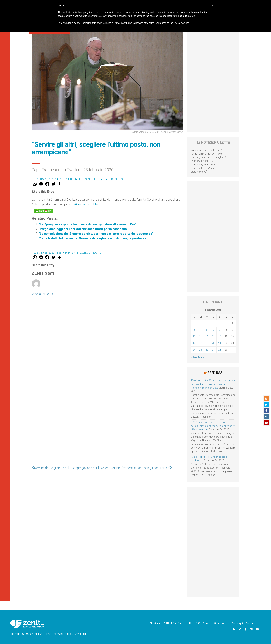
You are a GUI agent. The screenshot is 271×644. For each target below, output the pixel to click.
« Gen (194, 357)
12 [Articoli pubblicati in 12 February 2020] (207, 337)
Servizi (207, 624)
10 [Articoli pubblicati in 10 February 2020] (194, 337)
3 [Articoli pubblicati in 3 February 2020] (194, 330)
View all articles (42, 294)
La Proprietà (193, 624)
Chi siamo (155, 624)
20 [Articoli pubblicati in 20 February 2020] (213, 343)
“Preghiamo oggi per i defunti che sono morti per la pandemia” (83, 229)
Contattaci (252, 624)
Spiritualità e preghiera (107, 179)
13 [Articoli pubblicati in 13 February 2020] (213, 337)
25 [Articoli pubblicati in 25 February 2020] (200, 350)
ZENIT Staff (73, 179)
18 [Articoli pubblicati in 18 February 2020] (200, 343)
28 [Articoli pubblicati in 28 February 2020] (220, 350)
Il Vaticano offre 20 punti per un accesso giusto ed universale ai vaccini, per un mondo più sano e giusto (213, 384)
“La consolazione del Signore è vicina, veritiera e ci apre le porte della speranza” (96, 234)
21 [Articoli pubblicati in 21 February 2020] (220, 343)
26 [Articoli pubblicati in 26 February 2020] (207, 350)
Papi (87, 179)
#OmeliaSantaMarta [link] (88, 204)
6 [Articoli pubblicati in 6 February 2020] (213, 330)
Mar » (201, 357)
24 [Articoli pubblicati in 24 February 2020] (194, 350)
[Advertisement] (108, 434)
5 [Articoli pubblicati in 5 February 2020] (207, 330)
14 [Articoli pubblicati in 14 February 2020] (220, 337)
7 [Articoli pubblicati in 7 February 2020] (220, 330)
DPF (166, 624)
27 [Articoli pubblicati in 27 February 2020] (213, 350)
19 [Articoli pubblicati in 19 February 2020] (207, 343)
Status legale (221, 624)
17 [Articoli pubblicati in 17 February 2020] (194, 343)
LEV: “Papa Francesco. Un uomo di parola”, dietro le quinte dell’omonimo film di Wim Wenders (213, 426)
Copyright (237, 624)
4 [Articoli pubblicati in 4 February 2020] (200, 330)
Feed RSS (215, 373)
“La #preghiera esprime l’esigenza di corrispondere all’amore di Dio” (87, 224)
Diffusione (177, 624)
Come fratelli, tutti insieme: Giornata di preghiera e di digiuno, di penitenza (92, 238)
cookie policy (187, 16)
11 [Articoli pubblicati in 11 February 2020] (200, 337)
